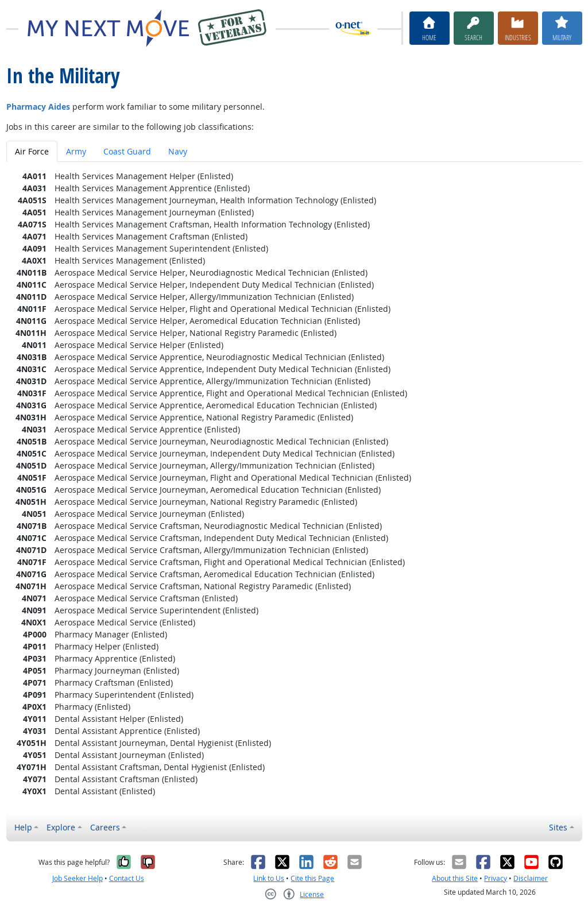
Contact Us (127, 878)
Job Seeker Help (78, 878)
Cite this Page (312, 878)
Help (23, 827)
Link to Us (269, 878)
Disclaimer (531, 878)
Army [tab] (76, 151)
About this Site (455, 878)
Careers (105, 827)
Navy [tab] (178, 151)
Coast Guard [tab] (127, 151)
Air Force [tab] (32, 151)
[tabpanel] (294, 484)
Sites (558, 827)
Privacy (496, 878)
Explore (61, 827)
